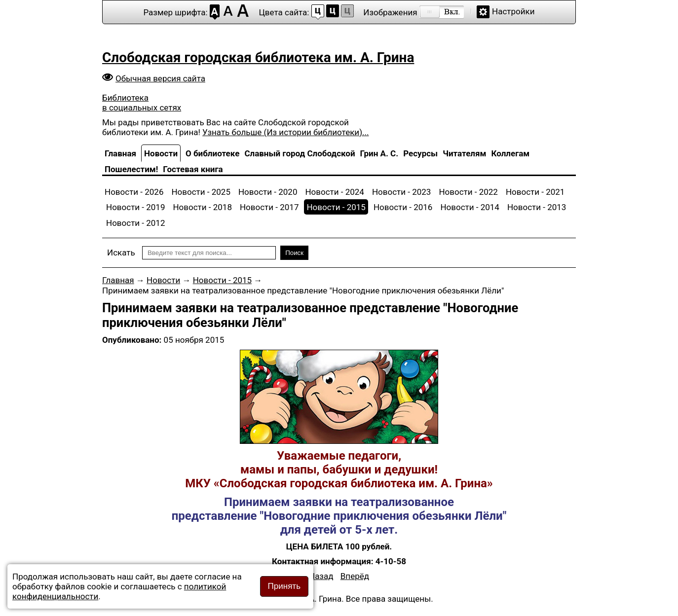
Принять (284, 586)
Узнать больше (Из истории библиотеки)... (285, 132)
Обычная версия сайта (160, 78)
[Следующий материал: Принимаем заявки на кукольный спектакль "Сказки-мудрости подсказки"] (355, 576)
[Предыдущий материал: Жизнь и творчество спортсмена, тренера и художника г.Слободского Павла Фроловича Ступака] (321, 576)
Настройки (513, 11)
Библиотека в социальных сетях (142, 103)
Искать (121, 253)
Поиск (294, 253)
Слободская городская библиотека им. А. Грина (258, 57)
